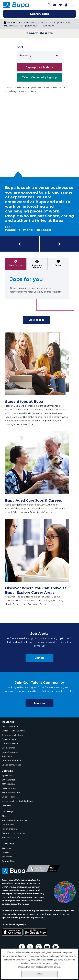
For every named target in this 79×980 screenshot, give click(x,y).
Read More (47, 26)
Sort (20, 47)
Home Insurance (10, 752)
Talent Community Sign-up (39, 77)
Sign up (40, 658)
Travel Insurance (10, 743)
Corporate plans (10, 739)
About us (6, 848)
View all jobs (37, 320)
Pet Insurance (8, 756)
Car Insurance (8, 748)
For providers (8, 825)
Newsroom (7, 857)
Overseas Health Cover (13, 735)
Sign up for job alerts (39, 67)
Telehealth (7, 805)
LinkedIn (56, 947)
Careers (5, 852)
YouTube (47, 947)
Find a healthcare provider (14, 820)
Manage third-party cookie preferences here (39, 967)
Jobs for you (16, 265)
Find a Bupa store (10, 837)
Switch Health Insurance (14, 731)
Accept (39, 974)
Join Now (39, 703)
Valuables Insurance (11, 765)
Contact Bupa (9, 861)
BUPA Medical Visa (11, 793)
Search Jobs (39, 14)
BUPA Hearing (9, 788)
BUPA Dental (8, 780)
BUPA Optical (9, 784)
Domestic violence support (15, 833)
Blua (4, 816)
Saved (58, 265)
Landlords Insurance (11, 760)
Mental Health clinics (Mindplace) (18, 801)
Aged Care (7, 776)
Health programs (10, 829)
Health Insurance (10, 726)
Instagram (39, 947)
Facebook (22, 947)
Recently (37, 266)
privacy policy (53, 963)
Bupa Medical (8, 797)
